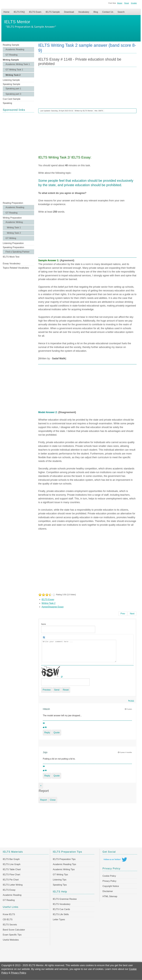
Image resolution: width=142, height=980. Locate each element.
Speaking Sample (11, 84)
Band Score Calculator (14, 930)
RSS (131, 701)
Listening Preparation (13, 243)
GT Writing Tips (60, 875)
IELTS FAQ (19, 12)
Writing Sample (11, 60)
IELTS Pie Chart (11, 880)
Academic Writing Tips (64, 869)
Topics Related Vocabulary (16, 268)
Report (44, 800)
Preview (47, 690)
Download (69, 12)
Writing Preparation (12, 218)
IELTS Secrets (10, 925)
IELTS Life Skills (61, 914)
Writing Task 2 (13, 75)
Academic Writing (14, 222)
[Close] (41, 786)
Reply (47, 733)
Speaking (7, 103)
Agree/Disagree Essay (53, 607)
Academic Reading (15, 49)
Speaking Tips (60, 885)
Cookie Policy (109, 876)
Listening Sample (11, 80)
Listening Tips (60, 880)
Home (6, 12)
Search (121, 12)
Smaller (134, 3)
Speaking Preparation (13, 247)
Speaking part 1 (13, 89)
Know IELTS (9, 914)
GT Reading (12, 55)
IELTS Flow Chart (11, 875)
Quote (57, 733)
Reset (127, 3)
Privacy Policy (109, 881)
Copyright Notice (111, 886)
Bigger (120, 3)
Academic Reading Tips (64, 864)
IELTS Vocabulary (62, 904)
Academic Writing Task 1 (18, 64)
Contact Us (108, 12)
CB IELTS (8, 919)
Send (57, 690)
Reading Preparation (13, 203)
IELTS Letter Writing (13, 885)
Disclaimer (108, 891)
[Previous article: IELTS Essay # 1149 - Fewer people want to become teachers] (123, 614)
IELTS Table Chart (12, 869)
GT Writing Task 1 (14, 70)
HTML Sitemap (110, 896)
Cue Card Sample (12, 99)
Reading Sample (11, 45)
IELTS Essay (48, 599)
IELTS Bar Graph (11, 859)
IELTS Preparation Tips (64, 859)
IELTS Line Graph (12, 864)
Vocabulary (84, 12)
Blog (96, 12)
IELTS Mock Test (11, 257)
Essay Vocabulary (12, 264)
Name (44, 624)
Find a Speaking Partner (18, 252)
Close (53, 800)
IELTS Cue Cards (61, 909)
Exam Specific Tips (12, 935)
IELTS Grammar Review (65, 899)
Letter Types (59, 919)
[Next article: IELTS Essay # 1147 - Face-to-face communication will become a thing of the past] (132, 614)
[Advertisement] (18, 157)
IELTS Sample (53, 12)
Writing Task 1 (14, 228)
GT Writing (11, 238)
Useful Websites (11, 940)
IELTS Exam (35, 12)
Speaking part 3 (13, 94)
